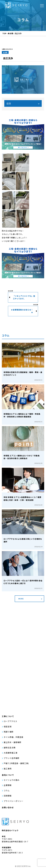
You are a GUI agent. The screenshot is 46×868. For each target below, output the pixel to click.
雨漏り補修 (9, 732)
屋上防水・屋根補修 (13, 742)
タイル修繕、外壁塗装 (13, 737)
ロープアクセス (10, 721)
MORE (21, 599)
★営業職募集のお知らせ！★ (22, 311)
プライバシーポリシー (13, 801)
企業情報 (8, 785)
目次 (9, 103)
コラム (7, 790)
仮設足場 (8, 727)
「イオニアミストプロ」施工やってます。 (24, 297)
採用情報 (8, 796)
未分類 (5, 52)
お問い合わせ (8, 807)
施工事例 (8, 769)
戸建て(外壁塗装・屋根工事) (16, 763)
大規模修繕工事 (11, 753)
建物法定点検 (10, 748)
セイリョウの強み (12, 780)
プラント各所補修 (12, 758)
